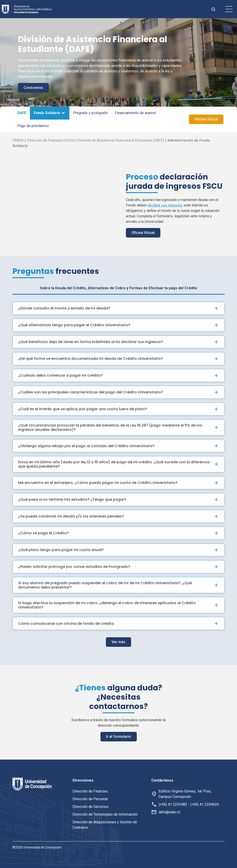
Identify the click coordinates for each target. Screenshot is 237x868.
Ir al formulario (119, 717)
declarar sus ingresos (165, 205)
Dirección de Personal (90, 799)
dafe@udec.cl (169, 812)
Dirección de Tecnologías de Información (105, 814)
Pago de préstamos (33, 126)
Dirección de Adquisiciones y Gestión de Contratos (105, 825)
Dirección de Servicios (90, 807)
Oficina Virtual (206, 119)
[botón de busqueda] (213, 9)
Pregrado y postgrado (90, 113)
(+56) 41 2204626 (205, 804)
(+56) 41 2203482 (173, 804)
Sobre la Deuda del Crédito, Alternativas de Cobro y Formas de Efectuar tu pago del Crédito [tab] (119, 268)
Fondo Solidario (47, 113)
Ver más (118, 623)
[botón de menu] (229, 9)
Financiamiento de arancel (136, 113)
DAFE (22, 113)
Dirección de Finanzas (90, 791)
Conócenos (33, 88)
